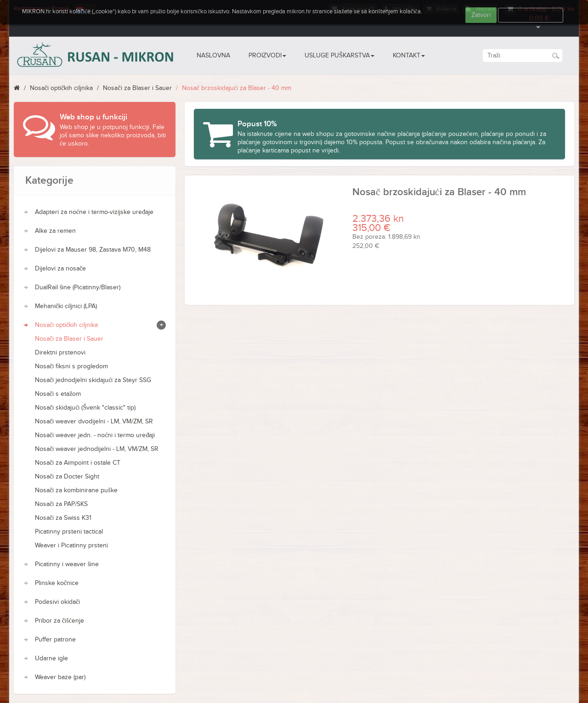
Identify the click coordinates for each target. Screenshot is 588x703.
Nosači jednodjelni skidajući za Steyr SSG (93, 380)
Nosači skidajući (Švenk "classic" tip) (85, 408)
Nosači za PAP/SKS (61, 504)
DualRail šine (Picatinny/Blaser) (78, 287)
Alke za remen (55, 231)
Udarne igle (51, 658)
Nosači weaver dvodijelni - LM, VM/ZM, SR (94, 422)
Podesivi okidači (57, 602)
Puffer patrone (55, 640)
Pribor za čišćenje (59, 621)
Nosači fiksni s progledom (71, 366)
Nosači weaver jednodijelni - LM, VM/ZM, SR (97, 449)
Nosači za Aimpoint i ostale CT (78, 463)
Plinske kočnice (57, 583)
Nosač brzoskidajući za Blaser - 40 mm (237, 88)
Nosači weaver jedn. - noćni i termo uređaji (95, 435)
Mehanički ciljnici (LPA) (66, 306)
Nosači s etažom (58, 394)
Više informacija (531, 15)
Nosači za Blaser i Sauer (137, 88)
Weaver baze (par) (60, 677)
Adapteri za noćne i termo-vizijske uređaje (94, 212)
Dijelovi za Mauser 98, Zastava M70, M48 (93, 250)
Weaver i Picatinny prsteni (71, 546)
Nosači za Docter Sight (67, 477)
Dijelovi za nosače (60, 269)
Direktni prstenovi (60, 353)
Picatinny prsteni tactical (69, 532)
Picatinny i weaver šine (67, 564)
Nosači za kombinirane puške (76, 490)
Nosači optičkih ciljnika (61, 88)
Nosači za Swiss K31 (63, 518)
